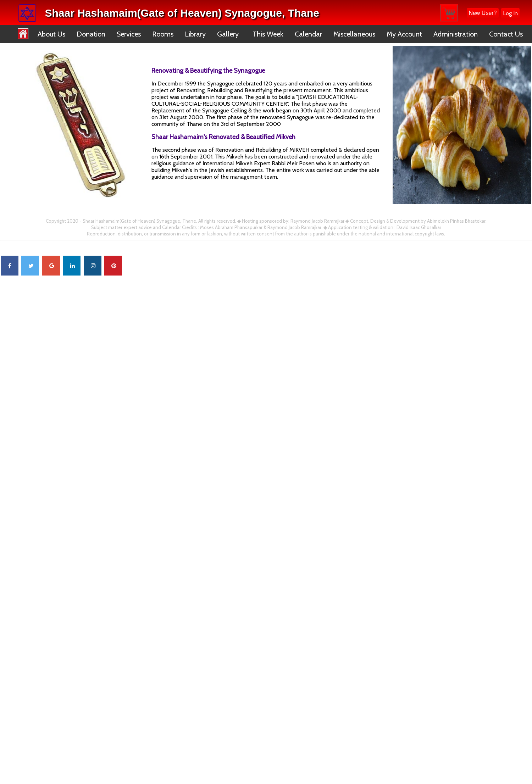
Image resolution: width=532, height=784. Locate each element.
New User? (483, 13)
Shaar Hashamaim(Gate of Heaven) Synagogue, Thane (182, 13)
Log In (510, 13)
